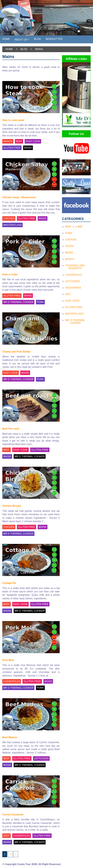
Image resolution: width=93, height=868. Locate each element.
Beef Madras (10, 737)
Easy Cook (72, 301)
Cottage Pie (9, 583)
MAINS (28, 148)
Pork (69, 233)
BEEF (19, 141)
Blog (38, 39)
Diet (68, 294)
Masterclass (74, 314)
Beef (68, 227)
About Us (22, 39)
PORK (40, 302)
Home (6, 39)
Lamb (79, 227)
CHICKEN (9, 218)
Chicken (71, 240)
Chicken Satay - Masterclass (19, 197)
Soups (69, 246)
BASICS (8, 141)
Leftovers (72, 281)
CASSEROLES (12, 681)
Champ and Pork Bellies (17, 352)
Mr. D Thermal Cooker (75, 322)
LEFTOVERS (41, 758)
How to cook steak (13, 120)
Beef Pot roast (11, 429)
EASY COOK (33, 141)
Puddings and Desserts (75, 267)
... (38, 136)
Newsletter (54, 39)
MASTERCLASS (12, 225)
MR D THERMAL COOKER (18, 302)
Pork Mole (8, 660)
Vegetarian (73, 288)
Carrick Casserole (13, 815)
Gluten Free (74, 307)
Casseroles (73, 275)
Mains (69, 253)
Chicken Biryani (12, 506)
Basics (70, 259)
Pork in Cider (10, 274)
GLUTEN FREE (12, 148)
